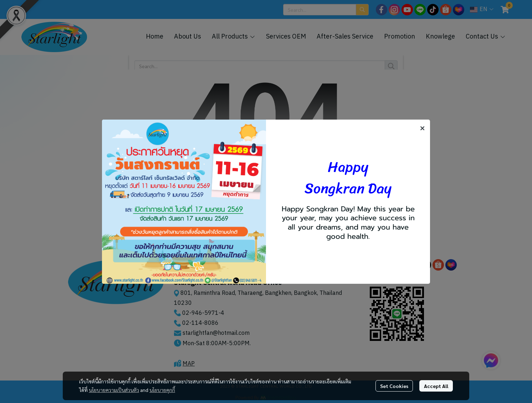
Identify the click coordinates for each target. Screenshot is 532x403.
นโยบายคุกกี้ (162, 390)
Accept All (436, 386)
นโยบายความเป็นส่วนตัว (114, 390)
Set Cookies (394, 386)
